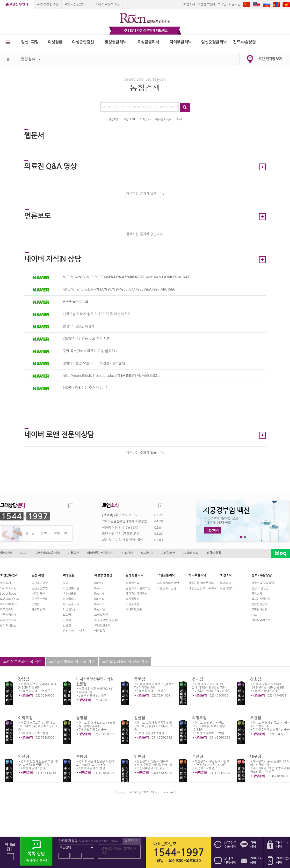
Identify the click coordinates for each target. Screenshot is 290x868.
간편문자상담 (260, 604)
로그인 (222, 4)
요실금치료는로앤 (168, 583)
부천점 (256, 718)
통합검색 (31, 59)
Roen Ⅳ (100, 599)
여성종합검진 (83, 42)
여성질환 (55, 42)
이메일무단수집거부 (100, 553)
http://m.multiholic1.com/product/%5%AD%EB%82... (112, 376)
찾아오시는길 (8, 626)
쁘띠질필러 (132, 599)
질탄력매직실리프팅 (138, 588)
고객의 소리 (191, 553)
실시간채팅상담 (261, 599)
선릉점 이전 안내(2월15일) (120, 528)
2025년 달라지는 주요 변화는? (85, 388)
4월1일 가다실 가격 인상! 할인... (124, 540)
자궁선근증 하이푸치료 (203, 588)
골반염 (67, 620)
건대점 (198, 679)
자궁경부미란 (71, 588)
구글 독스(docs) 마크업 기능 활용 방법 (91, 351)
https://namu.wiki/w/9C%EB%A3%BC (119, 289)
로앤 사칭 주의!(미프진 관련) (121, 534)
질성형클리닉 (116, 42)
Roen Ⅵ (100, 610)
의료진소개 (7, 610)
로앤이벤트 (227, 588)
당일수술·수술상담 (263, 583)
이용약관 (73, 553)
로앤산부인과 (19, 4)
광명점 (82, 718)
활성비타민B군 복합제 (79, 326)
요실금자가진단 (167, 588)
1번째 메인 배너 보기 (241, 537)
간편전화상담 (260, 610)
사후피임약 (38, 610)
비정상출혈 (70, 594)
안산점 (24, 757)
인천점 (140, 757)
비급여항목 (214, 553)
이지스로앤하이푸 (107, 4)
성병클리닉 (70, 599)
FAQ (254, 615)
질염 (66, 583)
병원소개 (5, 583)
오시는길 (147, 553)
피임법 (36, 604)
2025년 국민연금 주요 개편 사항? (87, 339)
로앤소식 (225, 583)
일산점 (140, 718)
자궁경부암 (70, 610)
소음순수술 (132, 604)
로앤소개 (189, 4)
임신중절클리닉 (214, 42)
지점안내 (127, 553)
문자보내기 (131, 840)
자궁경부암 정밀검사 (107, 620)
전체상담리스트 (261, 620)
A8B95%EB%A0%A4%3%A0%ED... (128, 277)
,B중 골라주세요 (76, 302)
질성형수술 (132, 583)
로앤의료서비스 (10, 599)
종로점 (140, 679)
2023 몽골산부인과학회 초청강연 (124, 521)
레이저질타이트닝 (137, 594)
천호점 (256, 679)
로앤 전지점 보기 (270, 59)
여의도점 (25, 718)
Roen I (98, 583)
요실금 (67, 615)
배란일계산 (38, 594)
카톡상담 (257, 594)
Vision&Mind (9, 604)
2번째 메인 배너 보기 (245, 537)
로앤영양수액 (102, 626)
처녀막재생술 (134, 610)
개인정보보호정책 (48, 553)
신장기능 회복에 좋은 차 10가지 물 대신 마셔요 (97, 314)
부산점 (198, 757)
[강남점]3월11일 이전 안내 (120, 515)
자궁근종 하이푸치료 (201, 583)
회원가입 (235, 4)
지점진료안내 (206, 4)
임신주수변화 (40, 599)
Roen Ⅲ (100, 594)
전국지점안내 (8, 615)
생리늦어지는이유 (74, 631)
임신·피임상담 (260, 588)
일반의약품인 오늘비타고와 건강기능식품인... (96, 363)
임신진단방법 (40, 588)
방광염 (67, 626)
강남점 (24, 679)
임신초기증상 (40, 583)
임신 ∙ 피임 (30, 42)
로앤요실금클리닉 (77, 4)
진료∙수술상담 (244, 42)
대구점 (256, 757)
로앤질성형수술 (48, 4)
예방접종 (100, 631)
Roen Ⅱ (100, 588)
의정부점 (199, 718)
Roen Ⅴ (100, 604)
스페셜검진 (101, 615)
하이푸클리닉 (181, 42)
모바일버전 (168, 553)
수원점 (82, 757)
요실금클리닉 (148, 42)
